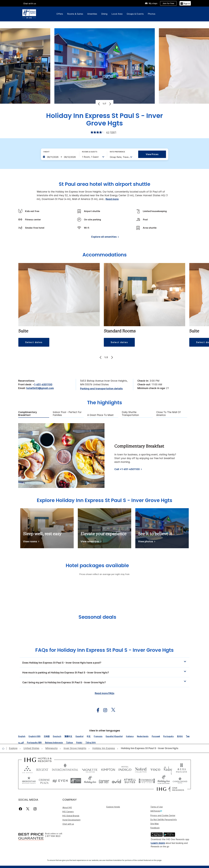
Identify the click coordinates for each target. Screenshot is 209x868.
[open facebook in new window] (97, 710)
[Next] (110, 104)
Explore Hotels (113, 807)
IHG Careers (68, 812)
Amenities (92, 14)
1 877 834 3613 (53, 836)
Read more (112, 199)
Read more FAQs (105, 693)
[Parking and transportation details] (101, 389)
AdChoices (156, 811)
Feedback (155, 828)
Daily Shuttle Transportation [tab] (130, 414)
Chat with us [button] (30, 3)
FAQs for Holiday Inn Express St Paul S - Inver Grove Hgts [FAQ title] (104, 650)
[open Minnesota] (51, 748)
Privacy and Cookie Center (163, 815)
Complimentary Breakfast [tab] (28, 414)
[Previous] (99, 104)
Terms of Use (157, 807)
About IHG (67, 807)
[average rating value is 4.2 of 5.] (100, 132)
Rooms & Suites (75, 14)
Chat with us (68, 824)
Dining (104, 14)
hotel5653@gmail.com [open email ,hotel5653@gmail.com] (40, 388)
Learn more (158, 843)
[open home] (4, 748)
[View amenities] (90, 542)
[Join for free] (168, 3)
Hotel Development (71, 820)
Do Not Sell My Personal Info (164, 820)
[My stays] (151, 3)
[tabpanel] (104, 456)
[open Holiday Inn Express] (104, 748)
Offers (60, 14)
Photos (152, 14)
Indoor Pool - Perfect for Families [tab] (67, 414)
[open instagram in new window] (104, 710)
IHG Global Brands (71, 816)
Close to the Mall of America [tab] (168, 414)
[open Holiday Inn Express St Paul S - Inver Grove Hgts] (149, 748)
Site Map (155, 824)
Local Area (117, 14)
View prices (152, 154)
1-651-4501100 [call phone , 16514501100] (43, 384)
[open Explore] (14, 748)
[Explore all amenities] (105, 237)
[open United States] (31, 748)
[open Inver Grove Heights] (75, 748)
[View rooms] (31, 542)
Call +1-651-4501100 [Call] (127, 469)
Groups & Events (135, 14)
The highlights (105, 403)
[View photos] (146, 542)
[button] (185, 3)
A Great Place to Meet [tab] (100, 415)
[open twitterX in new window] (112, 710)
